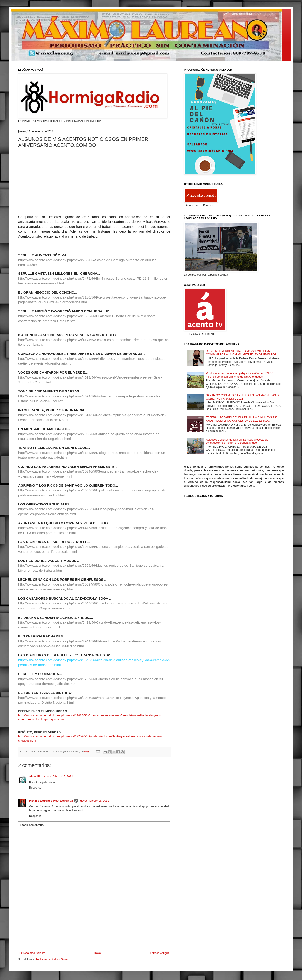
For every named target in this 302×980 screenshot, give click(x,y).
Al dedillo (36, 777)
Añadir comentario (32, 825)
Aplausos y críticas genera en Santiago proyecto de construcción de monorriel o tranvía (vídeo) (237, 441)
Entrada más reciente (32, 953)
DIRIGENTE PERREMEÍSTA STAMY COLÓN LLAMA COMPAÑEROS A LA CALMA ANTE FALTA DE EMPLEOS (241, 353)
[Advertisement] (94, 939)
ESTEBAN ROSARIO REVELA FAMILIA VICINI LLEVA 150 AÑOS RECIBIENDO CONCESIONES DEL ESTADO (242, 419)
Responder (36, 788)
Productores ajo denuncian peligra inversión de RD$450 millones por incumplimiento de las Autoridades (240, 375)
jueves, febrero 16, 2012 (58, 777)
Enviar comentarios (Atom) (52, 960)
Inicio (98, 953)
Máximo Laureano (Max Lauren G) (51, 801)
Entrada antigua (160, 953)
